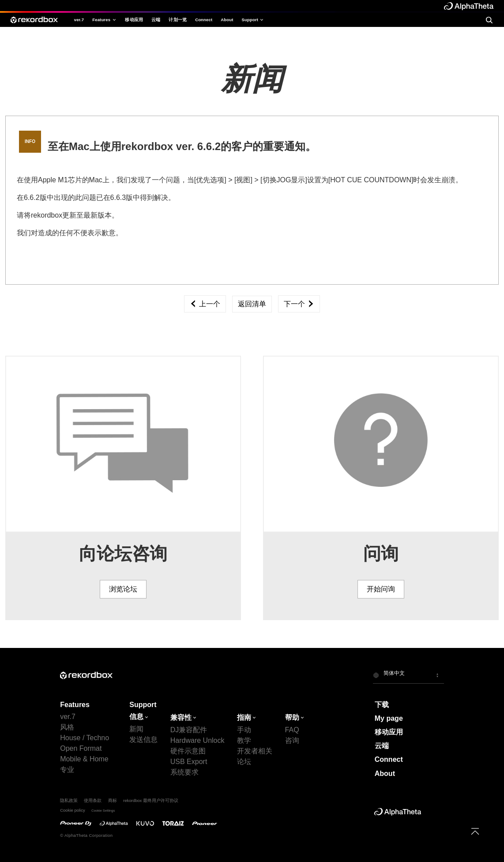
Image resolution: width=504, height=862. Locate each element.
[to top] (475, 831)
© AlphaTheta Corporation (86, 835)
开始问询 (381, 589)
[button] (408, 675)
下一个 (299, 304)
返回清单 (252, 304)
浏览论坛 (123, 589)
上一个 (205, 304)
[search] (489, 20)
